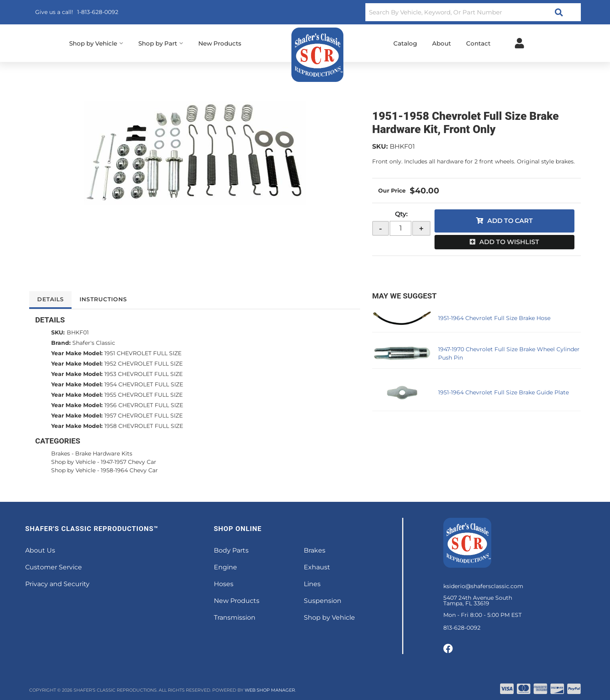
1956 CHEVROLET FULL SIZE (144, 405)
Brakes (61, 453)
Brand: (61, 343)
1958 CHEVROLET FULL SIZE (144, 426)
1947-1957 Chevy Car (129, 462)
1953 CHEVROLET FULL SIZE (144, 374)
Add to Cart (510, 221)
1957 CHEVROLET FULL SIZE (144, 416)
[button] (473, 12)
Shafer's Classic (94, 343)
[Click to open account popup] (519, 43)
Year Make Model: (77, 353)
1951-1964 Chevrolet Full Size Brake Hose (494, 318)
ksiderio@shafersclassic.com (483, 586)
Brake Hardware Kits (104, 453)
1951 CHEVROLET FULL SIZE (143, 353)
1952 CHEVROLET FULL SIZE (144, 364)
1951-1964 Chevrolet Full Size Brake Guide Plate (503, 392)
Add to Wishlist (509, 242)
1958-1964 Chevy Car (129, 470)
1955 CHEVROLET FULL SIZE (144, 395)
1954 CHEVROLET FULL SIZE (144, 384)
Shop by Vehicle (73, 462)
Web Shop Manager (270, 690)
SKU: (380, 146)
